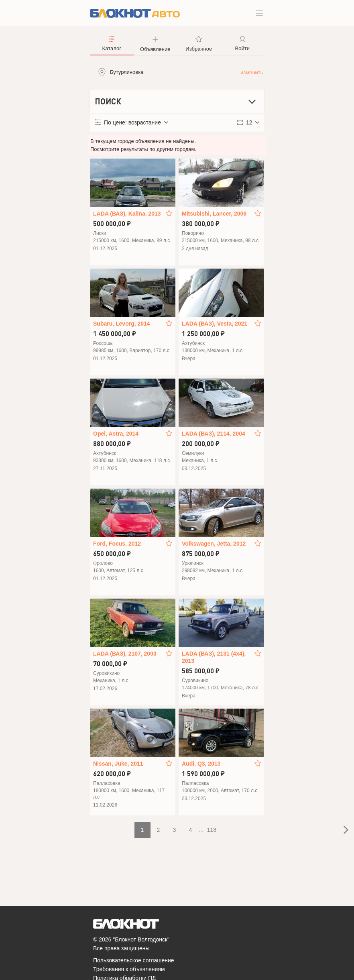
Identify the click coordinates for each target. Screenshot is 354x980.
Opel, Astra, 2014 (116, 434)
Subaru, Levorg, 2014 (122, 324)
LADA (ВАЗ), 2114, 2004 (214, 434)
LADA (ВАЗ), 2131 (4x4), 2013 (214, 657)
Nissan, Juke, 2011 (118, 764)
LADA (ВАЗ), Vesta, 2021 (215, 324)
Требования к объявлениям (129, 969)
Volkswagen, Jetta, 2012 (214, 544)
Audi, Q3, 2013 (201, 764)
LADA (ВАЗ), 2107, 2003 (125, 654)
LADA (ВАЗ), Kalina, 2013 (127, 214)
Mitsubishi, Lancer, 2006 (214, 214)
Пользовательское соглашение (134, 960)
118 (212, 830)
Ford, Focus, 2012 (117, 544)
